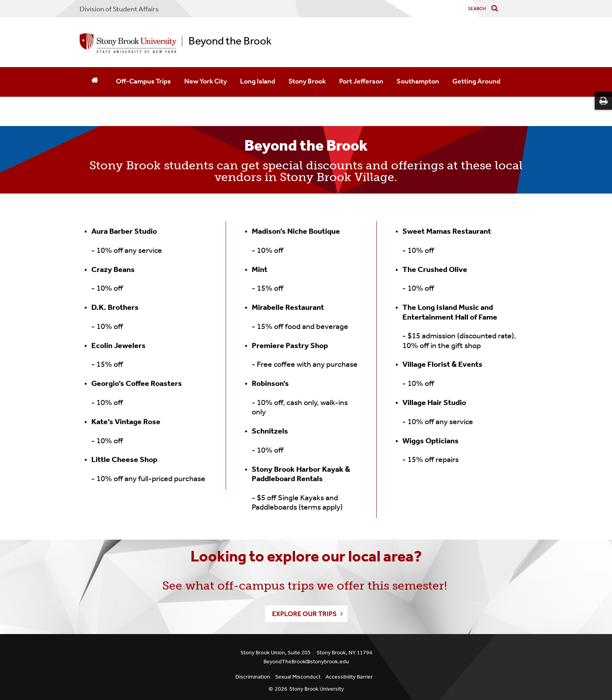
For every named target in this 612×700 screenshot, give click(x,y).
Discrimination (253, 677)
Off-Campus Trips (143, 81)
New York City (205, 81)
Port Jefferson (361, 81)
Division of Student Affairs (119, 9)
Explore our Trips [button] (304, 614)
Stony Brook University (317, 689)
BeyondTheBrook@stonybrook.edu (306, 662)
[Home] (94, 82)
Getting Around (476, 81)
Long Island (258, 81)
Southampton (418, 81)
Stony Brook (307, 81)
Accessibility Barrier (349, 677)
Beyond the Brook (230, 41)
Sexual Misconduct (298, 677)
